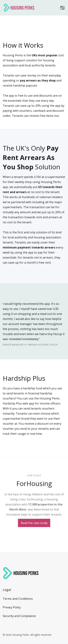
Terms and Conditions (18, 599)
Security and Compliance (19, 616)
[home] (19, 8)
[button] (62, 8)
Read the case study (34, 523)
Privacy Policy (12, 607)
